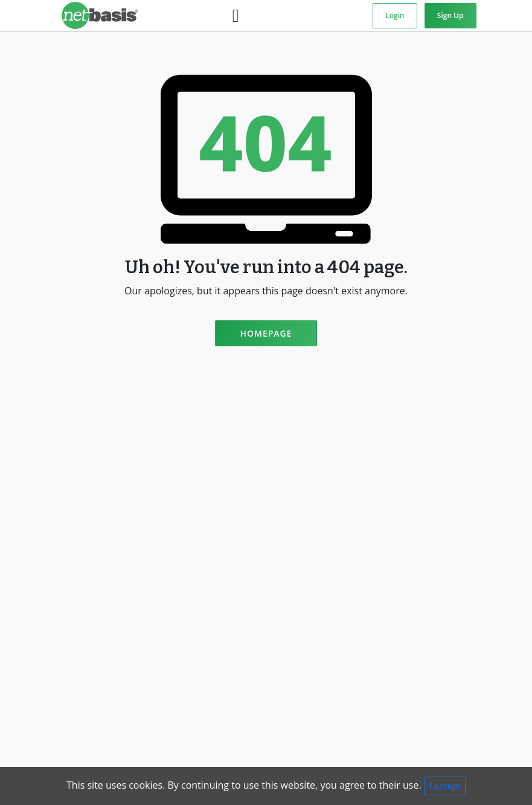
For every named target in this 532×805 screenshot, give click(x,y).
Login (395, 15)
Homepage (266, 333)
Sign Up (450, 15)
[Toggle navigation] (236, 15)
